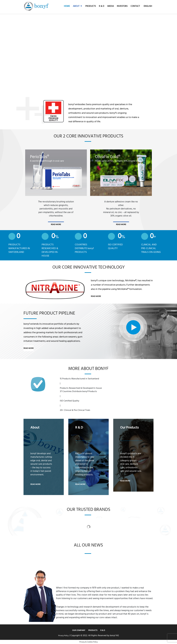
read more (56, 224)
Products (93, 630)
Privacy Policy (63, 636)
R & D (103, 630)
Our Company (79, 630)
